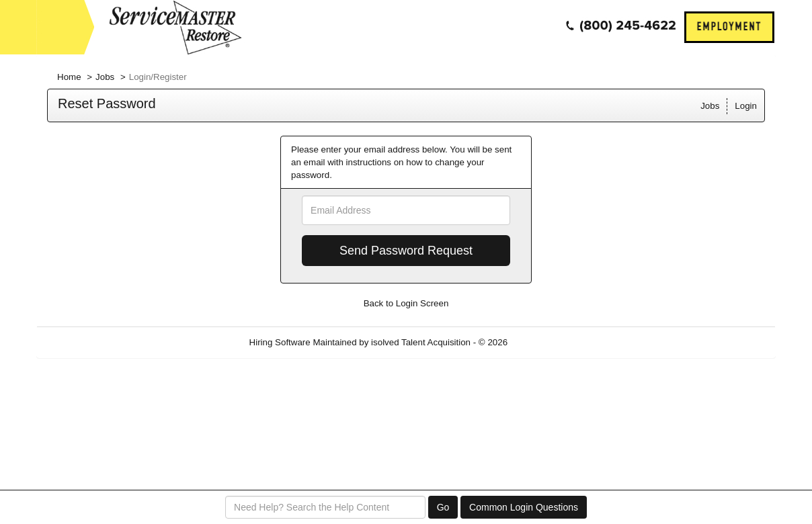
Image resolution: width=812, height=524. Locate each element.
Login (746, 106)
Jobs (105, 77)
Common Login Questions (524, 507)
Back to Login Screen (406, 303)
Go (443, 507)
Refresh (547, 342)
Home (69, 77)
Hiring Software (280, 342)
